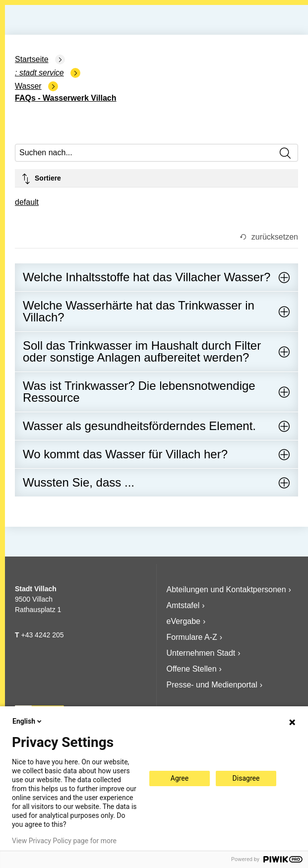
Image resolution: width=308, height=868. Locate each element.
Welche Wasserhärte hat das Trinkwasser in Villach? (139, 311)
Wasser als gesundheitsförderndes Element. (139, 426)
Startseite (32, 59)
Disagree (246, 778)
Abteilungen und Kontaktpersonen (226, 589)
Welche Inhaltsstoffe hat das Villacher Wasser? (147, 277)
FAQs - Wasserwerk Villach (66, 98)
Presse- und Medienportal (212, 685)
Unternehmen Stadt (201, 653)
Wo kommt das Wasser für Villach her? (125, 454)
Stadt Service (42, 73)
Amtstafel (183, 605)
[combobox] (27, 203)
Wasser (28, 86)
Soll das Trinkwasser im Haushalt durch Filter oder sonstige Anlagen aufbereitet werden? (142, 351)
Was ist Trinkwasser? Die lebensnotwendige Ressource (139, 392)
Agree (180, 778)
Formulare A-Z (192, 637)
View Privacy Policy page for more (64, 841)
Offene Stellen (192, 669)
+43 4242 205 (42, 635)
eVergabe (184, 621)
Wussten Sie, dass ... (79, 482)
